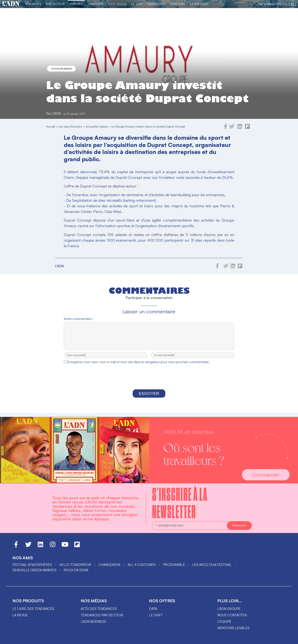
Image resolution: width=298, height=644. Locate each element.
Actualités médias (61, 69)
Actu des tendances (99, 609)
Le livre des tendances (33, 609)
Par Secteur (55, 4)
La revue (20, 615)
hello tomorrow (75, 565)
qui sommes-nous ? (272, 4)
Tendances (33, 4)
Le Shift (137, 4)
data (153, 609)
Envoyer (149, 397)
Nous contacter (232, 615)
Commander (266, 475)
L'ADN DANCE (156, 4)
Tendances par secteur (102, 615)
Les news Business (70, 126)
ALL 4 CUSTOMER (142, 565)
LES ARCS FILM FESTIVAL (212, 565)
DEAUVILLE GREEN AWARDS (34, 570)
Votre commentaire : (79, 319)
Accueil (51, 126)
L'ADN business (93, 621)
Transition (95, 4)
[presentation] (149, 382)
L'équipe (224, 621)
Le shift (156, 615)
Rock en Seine (76, 570)
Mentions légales (233, 628)
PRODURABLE (174, 565)
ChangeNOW (109, 565)
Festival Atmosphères (32, 565)
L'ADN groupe (229, 609)
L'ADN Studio (117, 4)
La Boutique (199, 4)
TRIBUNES (76, 4)
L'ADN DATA (178, 4)
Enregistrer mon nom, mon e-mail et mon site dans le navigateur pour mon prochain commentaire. (138, 366)
